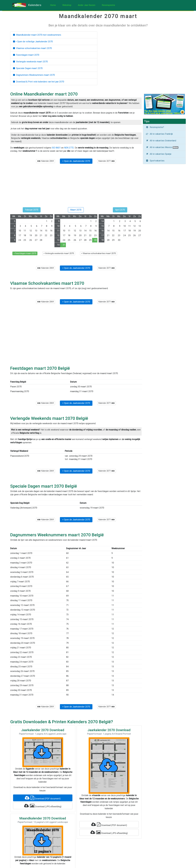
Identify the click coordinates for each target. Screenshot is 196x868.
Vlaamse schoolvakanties (32, 48)
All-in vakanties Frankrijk (159, 134)
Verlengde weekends (30, 62)
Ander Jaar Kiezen (87, 5)
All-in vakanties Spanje (159, 154)
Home (53, 5)
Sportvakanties (155, 161)
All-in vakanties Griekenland (161, 141)
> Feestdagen (25, 253)
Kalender (46, 161)
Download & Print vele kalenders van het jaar (39, 82)
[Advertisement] (76, 187)
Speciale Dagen (28, 68)
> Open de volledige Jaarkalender (33, 42)
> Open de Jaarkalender (76, 161)
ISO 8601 (56, 148)
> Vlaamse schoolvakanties (99, 253)
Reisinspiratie (108, 5)
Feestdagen (26, 55)
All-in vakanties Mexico (162, 147)
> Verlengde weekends (59, 253)
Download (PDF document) (43, 798)
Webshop (67, 5)
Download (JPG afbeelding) (43, 806)
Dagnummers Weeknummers (34, 75)
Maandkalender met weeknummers (37, 35)
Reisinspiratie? (155, 127)
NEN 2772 (69, 148)
